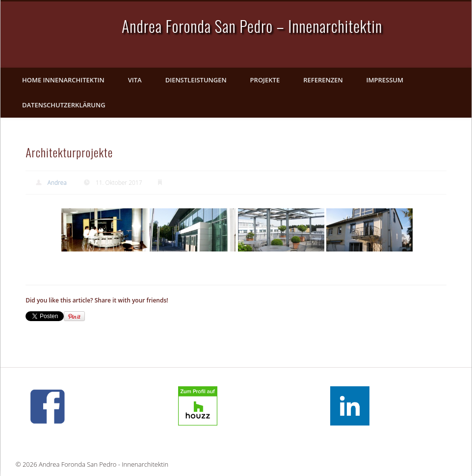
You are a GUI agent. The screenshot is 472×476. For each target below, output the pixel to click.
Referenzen (323, 80)
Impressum (385, 80)
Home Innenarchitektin (63, 80)
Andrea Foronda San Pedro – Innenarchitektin (252, 26)
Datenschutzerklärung (64, 105)
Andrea (57, 183)
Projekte (265, 80)
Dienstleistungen (196, 80)
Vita (135, 80)
